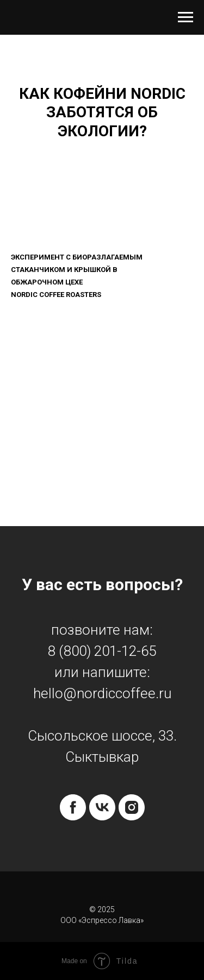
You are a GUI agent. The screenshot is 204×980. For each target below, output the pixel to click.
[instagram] (132, 807)
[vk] (102, 807)
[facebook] (73, 807)
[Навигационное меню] (186, 17)
